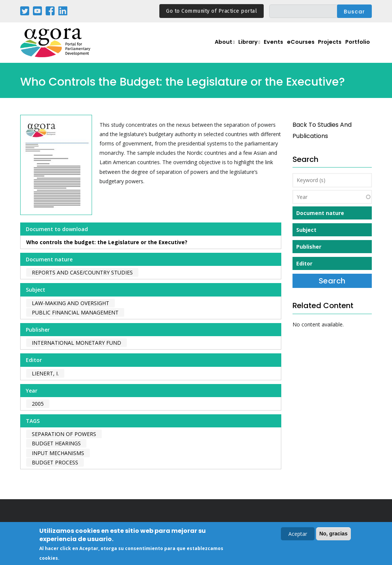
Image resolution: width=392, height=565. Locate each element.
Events (263, 47)
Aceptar (298, 534)
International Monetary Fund (76, 343)
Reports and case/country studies (82, 272)
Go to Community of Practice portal (212, 11)
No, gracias (333, 534)
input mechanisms (58, 453)
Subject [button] (306, 230)
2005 (38, 404)
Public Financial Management (75, 312)
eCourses (293, 47)
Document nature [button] (320, 213)
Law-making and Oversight (71, 303)
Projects (326, 47)
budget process (55, 462)
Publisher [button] (309, 247)
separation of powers (64, 434)
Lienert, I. (45, 373)
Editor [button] (304, 263)
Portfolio (356, 47)
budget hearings (56, 443)
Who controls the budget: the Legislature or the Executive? (107, 242)
